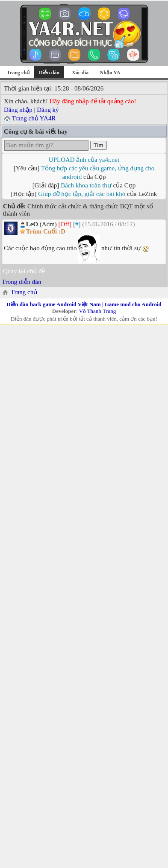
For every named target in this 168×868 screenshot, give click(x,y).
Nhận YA (110, 73)
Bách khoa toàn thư (86, 185)
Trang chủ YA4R (34, 118)
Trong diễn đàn (21, 282)
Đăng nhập (18, 110)
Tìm (99, 145)
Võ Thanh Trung (97, 311)
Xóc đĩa (80, 73)
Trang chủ (18, 73)
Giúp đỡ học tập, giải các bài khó (82, 194)
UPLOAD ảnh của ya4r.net (84, 160)
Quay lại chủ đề (24, 271)
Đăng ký (48, 110)
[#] (77, 224)
